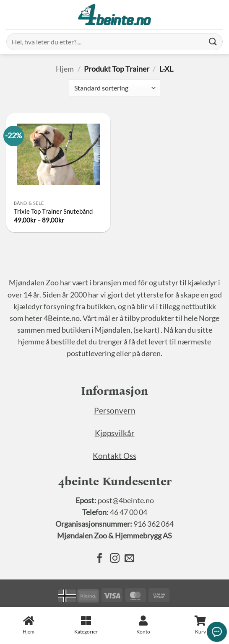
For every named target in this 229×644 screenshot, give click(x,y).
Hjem (65, 69)
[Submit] (213, 42)
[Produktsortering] (114, 88)
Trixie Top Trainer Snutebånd (53, 211)
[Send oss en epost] (129, 559)
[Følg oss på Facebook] (100, 559)
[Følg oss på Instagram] (114, 559)
